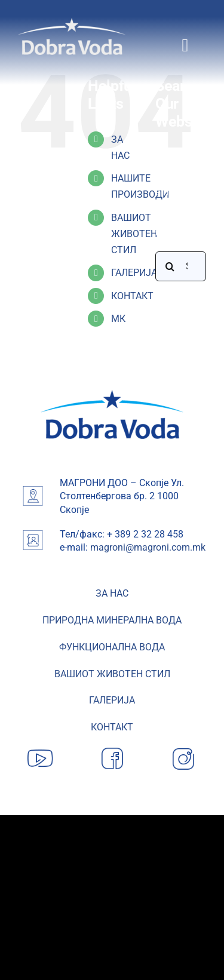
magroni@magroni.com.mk (148, 547)
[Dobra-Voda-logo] (72, 22)
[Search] (170, 266)
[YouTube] (41, 748)
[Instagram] (183, 748)
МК (118, 319)
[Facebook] (112, 748)
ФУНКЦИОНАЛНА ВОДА (112, 647)
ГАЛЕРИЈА (134, 273)
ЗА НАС (112, 593)
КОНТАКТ (132, 296)
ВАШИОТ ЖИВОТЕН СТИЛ (134, 234)
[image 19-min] (112, 394)
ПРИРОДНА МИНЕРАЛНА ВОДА (112, 620)
